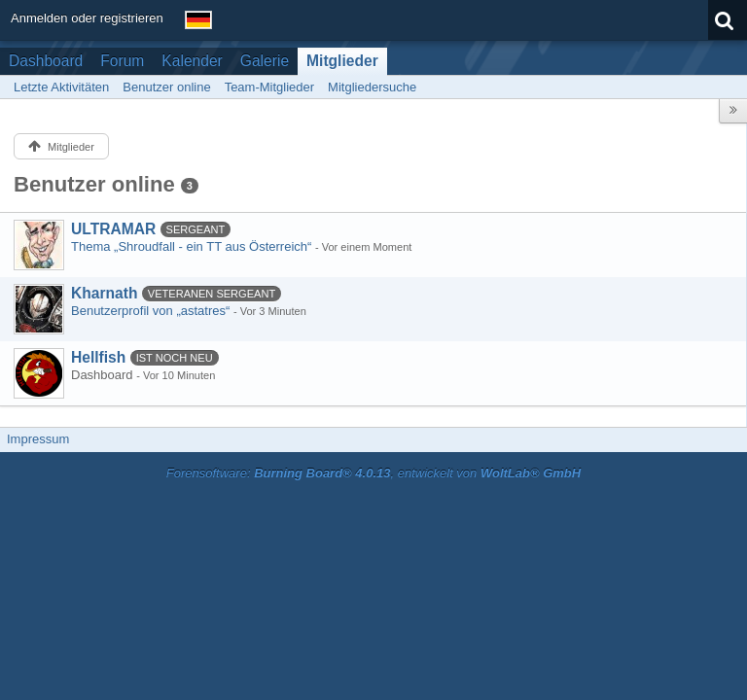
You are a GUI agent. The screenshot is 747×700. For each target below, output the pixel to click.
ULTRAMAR (113, 229)
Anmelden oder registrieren (87, 18)
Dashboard (46, 61)
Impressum (38, 439)
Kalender (192, 61)
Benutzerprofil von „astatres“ (150, 311)
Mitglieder (342, 61)
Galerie (265, 61)
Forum (122, 61)
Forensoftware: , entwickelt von (373, 473)
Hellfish (98, 357)
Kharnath (104, 293)
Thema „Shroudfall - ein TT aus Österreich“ (191, 246)
